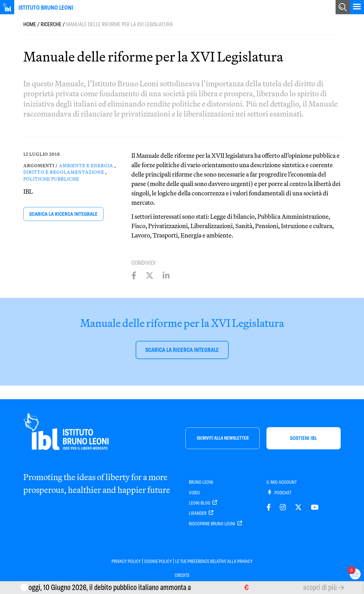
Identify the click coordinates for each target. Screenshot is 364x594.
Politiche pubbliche (51, 179)
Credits (182, 575)
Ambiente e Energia (86, 165)
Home (30, 24)
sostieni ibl (304, 438)
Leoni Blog (203, 503)
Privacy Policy (126, 561)
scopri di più (320, 587)
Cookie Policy (158, 561)
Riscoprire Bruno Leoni (215, 524)
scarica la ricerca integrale (63, 214)
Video (194, 493)
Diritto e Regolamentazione (64, 172)
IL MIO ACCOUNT (282, 482)
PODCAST (280, 493)
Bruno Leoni (201, 482)
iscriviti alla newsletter (223, 438)
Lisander (201, 513)
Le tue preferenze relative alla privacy (214, 561)
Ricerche (51, 24)
